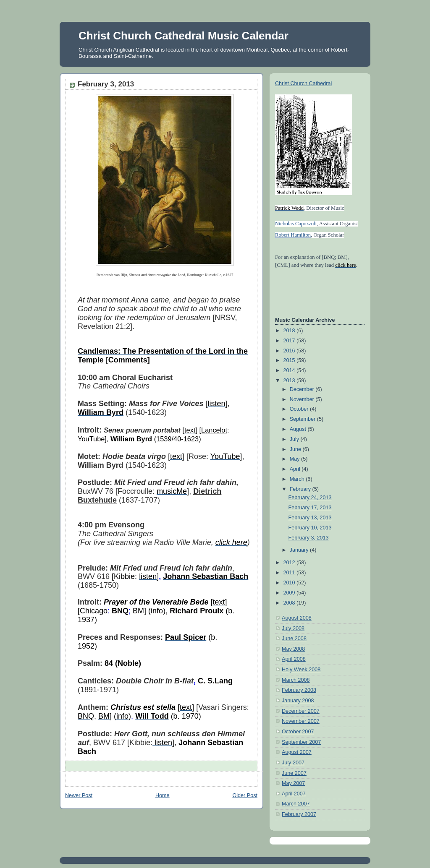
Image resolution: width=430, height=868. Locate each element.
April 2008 (294, 659)
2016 (290, 351)
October (300, 409)
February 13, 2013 (310, 518)
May (295, 459)
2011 (290, 573)
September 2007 (301, 742)
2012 (290, 563)
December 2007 (301, 711)
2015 (290, 360)
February (301, 489)
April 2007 (294, 794)
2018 (290, 331)
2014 (290, 370)
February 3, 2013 (309, 538)
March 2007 (296, 804)
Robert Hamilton (293, 235)
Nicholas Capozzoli (296, 224)
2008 (290, 603)
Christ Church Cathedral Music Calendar (184, 36)
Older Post (245, 795)
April (296, 469)
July (295, 439)
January (300, 550)
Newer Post (79, 795)
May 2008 (293, 649)
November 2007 (301, 721)
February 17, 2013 (310, 508)
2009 (290, 593)
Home (163, 795)
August (299, 429)
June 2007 (294, 773)
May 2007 (293, 783)
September (303, 419)
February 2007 (299, 814)
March (298, 479)
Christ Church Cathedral (303, 83)
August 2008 (297, 618)
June (296, 449)
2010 (290, 583)
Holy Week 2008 (301, 670)
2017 (290, 341)
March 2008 (296, 680)
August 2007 (297, 752)
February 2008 (299, 690)
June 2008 (294, 639)
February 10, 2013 (310, 528)
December (303, 389)
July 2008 (293, 628)
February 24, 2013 (310, 498)
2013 (290, 381)
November (303, 399)
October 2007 (298, 732)
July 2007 (293, 763)
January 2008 (298, 701)
